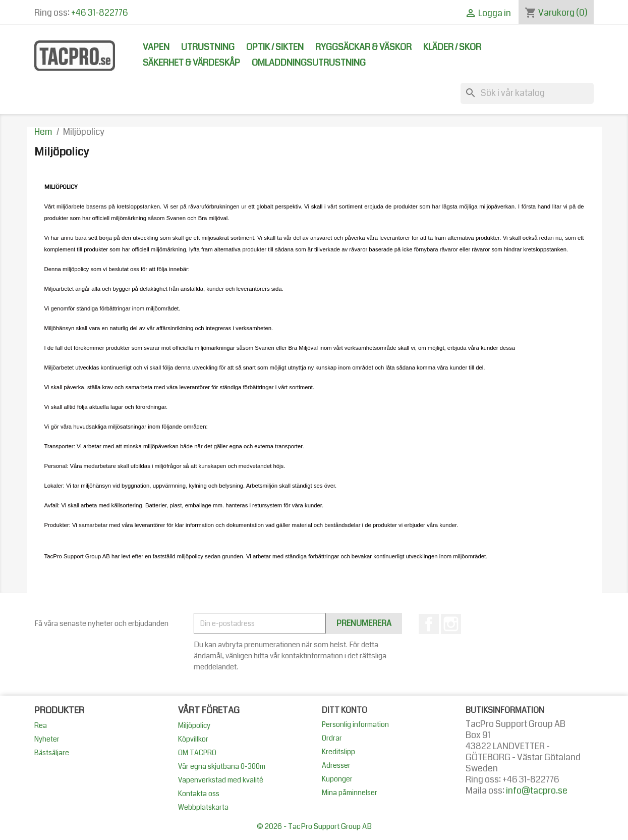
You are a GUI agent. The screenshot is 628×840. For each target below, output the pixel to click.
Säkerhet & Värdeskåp (191, 63)
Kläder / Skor (452, 47)
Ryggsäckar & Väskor (363, 47)
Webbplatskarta (203, 807)
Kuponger (337, 779)
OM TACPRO (197, 753)
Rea (41, 725)
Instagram (451, 624)
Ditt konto (345, 710)
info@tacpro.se (537, 791)
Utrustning (208, 47)
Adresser (336, 765)
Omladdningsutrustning (309, 63)
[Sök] (527, 93)
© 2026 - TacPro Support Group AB (314, 826)
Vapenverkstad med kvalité (221, 780)
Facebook (429, 624)
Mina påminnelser (350, 793)
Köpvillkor (193, 739)
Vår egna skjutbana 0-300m (222, 766)
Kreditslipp (338, 752)
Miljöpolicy (194, 725)
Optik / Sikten (275, 47)
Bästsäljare (52, 753)
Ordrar (332, 738)
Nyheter (47, 739)
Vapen (156, 47)
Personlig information (355, 724)
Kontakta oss (199, 794)
